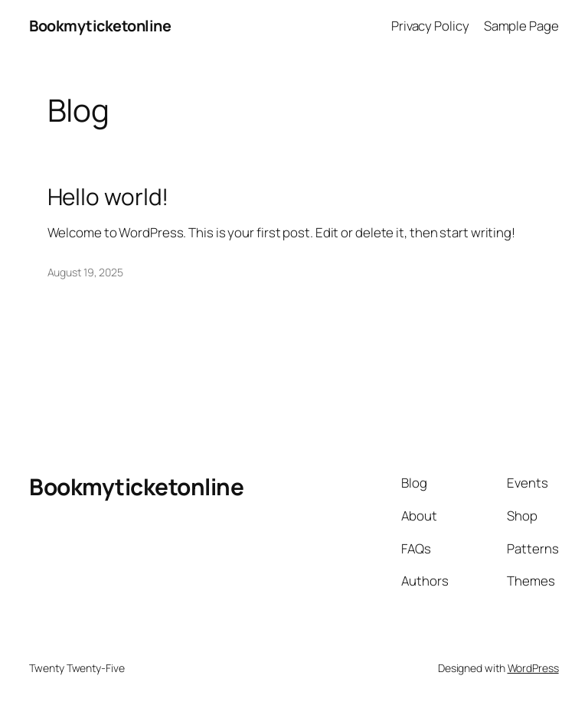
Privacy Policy (430, 26)
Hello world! (108, 196)
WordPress (533, 668)
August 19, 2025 (86, 272)
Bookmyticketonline (100, 26)
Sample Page (521, 26)
